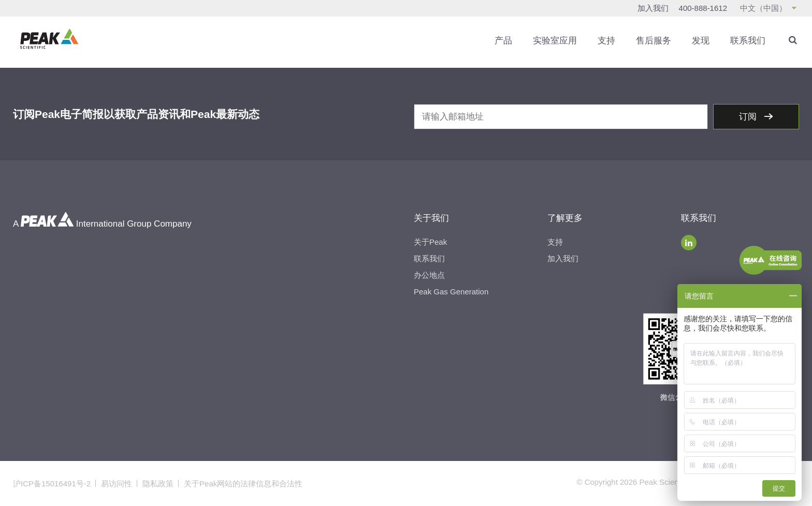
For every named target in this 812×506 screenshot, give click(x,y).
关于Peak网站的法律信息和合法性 (243, 483)
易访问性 (117, 483)
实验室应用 (555, 41)
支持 (606, 41)
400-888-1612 (703, 8)
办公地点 (429, 275)
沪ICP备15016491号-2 (52, 483)
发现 (701, 41)
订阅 (749, 117)
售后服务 (654, 41)
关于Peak (430, 242)
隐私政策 (158, 483)
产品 (503, 41)
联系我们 (748, 41)
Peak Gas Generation (451, 292)
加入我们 (653, 8)
